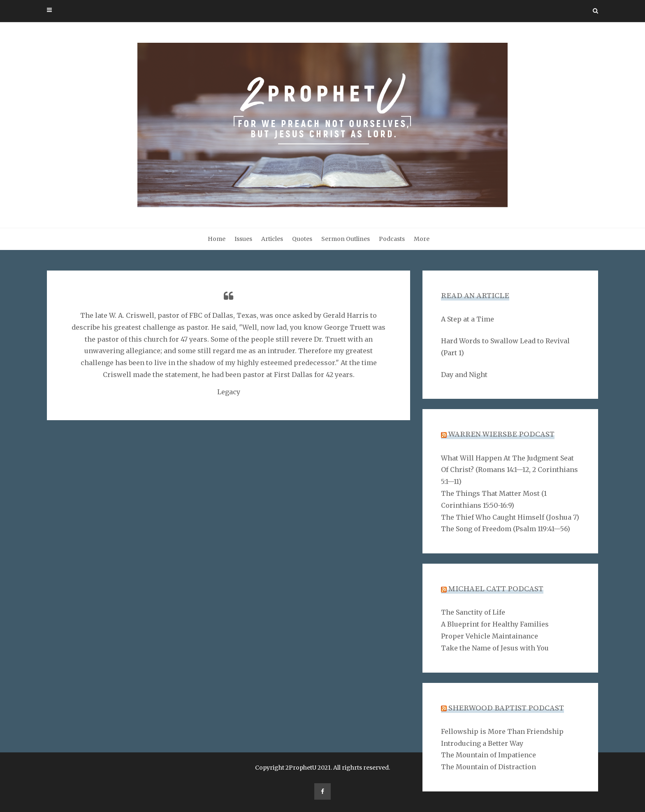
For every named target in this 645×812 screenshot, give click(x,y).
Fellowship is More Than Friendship (502, 731)
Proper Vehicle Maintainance (490, 636)
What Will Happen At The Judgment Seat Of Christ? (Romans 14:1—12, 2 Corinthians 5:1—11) (509, 470)
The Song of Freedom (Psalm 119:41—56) (506, 529)
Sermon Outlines (346, 239)
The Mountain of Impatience (488, 755)
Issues (243, 239)
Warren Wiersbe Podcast (501, 434)
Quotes (302, 239)
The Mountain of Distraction (488, 767)
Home (217, 239)
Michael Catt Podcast (496, 589)
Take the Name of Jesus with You (495, 648)
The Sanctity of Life (473, 612)
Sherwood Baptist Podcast (506, 708)
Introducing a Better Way (482, 743)
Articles (272, 239)
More (422, 239)
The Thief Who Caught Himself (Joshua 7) (510, 517)
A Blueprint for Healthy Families (495, 624)
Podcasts (392, 239)
